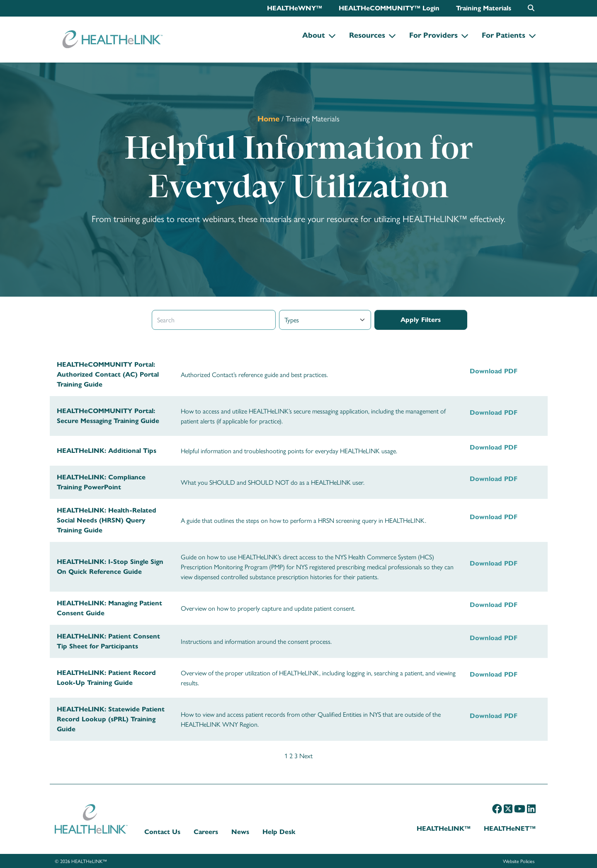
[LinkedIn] (531, 808)
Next (306, 756)
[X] (508, 808)
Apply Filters (421, 320)
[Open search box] (531, 8)
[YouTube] (520, 808)
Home (268, 119)
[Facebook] (497, 808)
